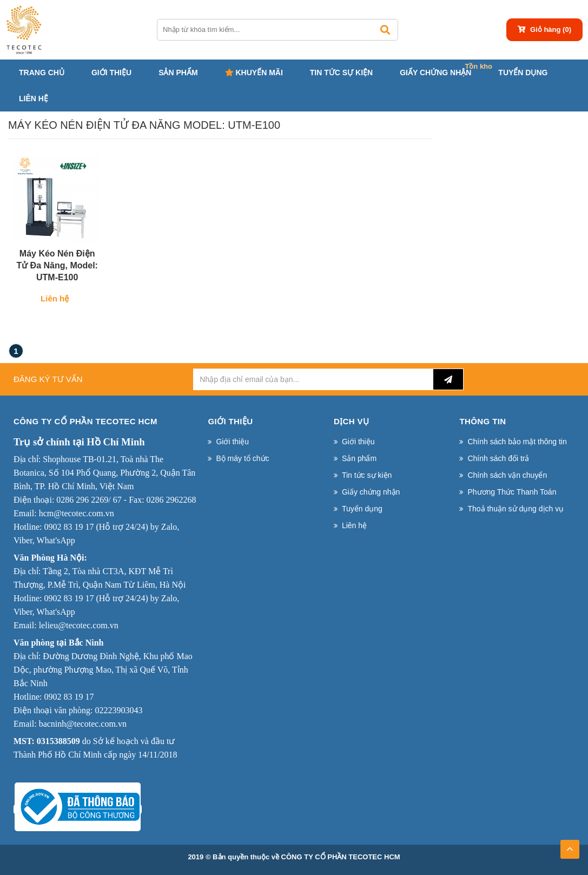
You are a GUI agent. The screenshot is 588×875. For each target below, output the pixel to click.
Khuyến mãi (254, 73)
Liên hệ (34, 98)
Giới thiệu (111, 73)
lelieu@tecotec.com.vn (79, 625)
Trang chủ (42, 73)
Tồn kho (478, 66)
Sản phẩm (178, 73)
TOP (570, 846)
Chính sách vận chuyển (507, 475)
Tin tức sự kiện (341, 73)
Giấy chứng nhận (435, 73)
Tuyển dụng (523, 73)
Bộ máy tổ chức (242, 458)
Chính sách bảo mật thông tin (517, 442)
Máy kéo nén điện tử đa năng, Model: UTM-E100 (57, 265)
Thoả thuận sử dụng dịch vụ (516, 509)
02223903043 (118, 710)
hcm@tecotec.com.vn (77, 513)
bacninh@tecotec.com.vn (83, 724)
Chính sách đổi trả (498, 458)
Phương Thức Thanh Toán (512, 492)
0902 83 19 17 (69, 527)
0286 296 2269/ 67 (89, 500)
